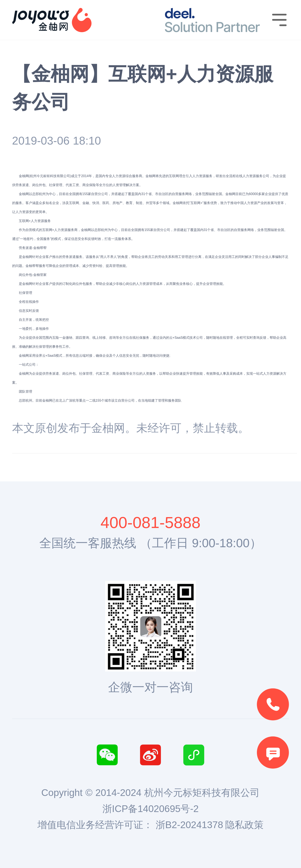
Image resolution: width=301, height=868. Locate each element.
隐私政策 (244, 825)
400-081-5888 (150, 522)
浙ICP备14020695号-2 (151, 809)
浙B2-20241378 (189, 825)
